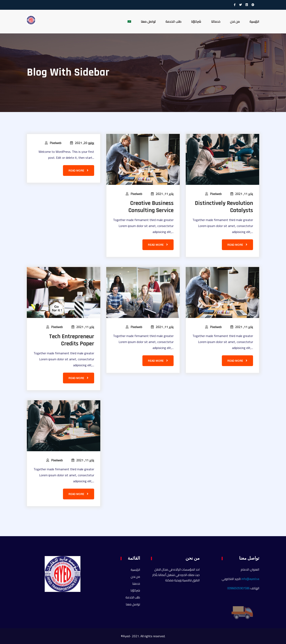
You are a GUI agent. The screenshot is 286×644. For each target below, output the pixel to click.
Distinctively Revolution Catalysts (224, 207)
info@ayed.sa (250, 579)
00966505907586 (238, 588)
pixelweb (56, 143)
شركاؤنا (196, 21)
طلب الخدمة (173, 21)
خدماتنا (216, 21)
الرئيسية (254, 21)
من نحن (235, 21)
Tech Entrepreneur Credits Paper (72, 340)
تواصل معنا (148, 21)
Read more (79, 170)
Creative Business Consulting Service (151, 207)
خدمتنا (136, 584)
